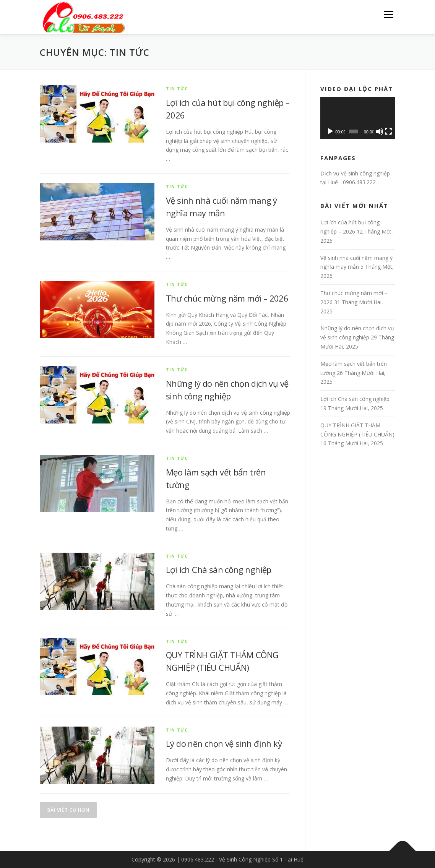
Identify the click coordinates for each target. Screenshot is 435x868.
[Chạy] (330, 131)
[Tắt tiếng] (380, 131)
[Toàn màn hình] (388, 131)
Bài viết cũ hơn (68, 810)
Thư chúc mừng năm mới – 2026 (227, 298)
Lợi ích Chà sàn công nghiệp (219, 569)
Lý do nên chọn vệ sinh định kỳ (224, 743)
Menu (389, 14)
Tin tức (177, 88)
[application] (358, 118)
